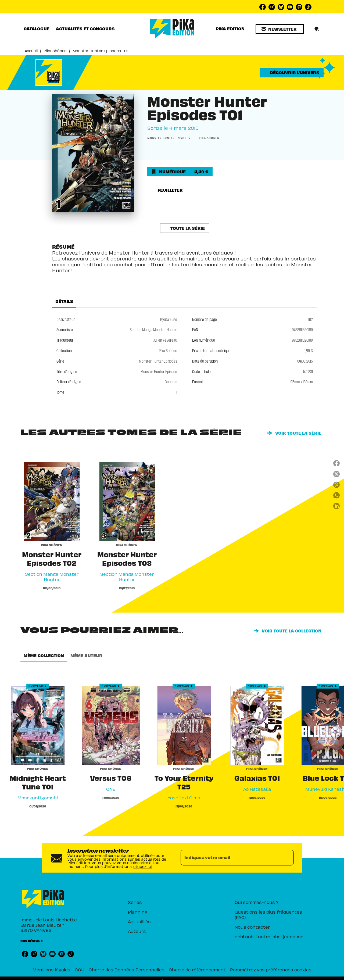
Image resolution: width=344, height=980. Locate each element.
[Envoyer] (287, 858)
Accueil (31, 51)
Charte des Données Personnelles (127, 970)
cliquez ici (143, 866)
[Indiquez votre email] (230, 858)
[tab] (37, 29)
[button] (280, 29)
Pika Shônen (55, 51)
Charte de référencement (197, 970)
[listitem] (263, 7)
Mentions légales (51, 970)
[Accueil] (172, 29)
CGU (80, 970)
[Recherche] (317, 29)
